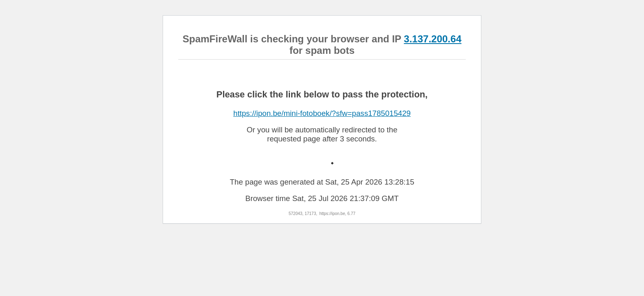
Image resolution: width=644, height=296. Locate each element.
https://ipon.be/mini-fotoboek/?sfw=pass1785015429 (322, 113)
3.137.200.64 (432, 39)
